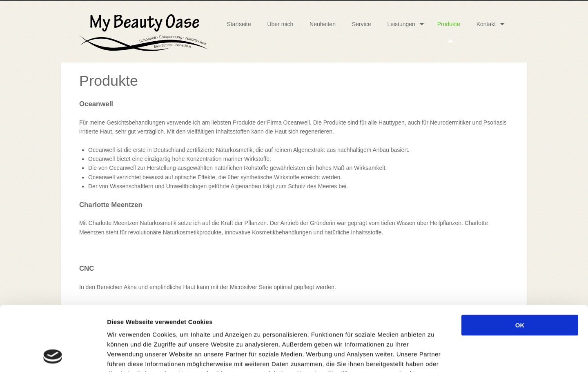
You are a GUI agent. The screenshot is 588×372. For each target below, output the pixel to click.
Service (362, 24)
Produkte (449, 24)
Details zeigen (434, 356)
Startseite (239, 24)
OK (520, 264)
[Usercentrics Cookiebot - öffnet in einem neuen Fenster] (53, 356)
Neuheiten (323, 24)
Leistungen (401, 24)
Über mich (280, 24)
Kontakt (486, 24)
